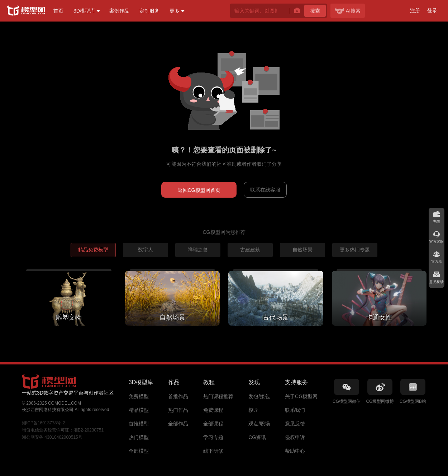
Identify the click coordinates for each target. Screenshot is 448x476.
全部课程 (213, 424)
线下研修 (213, 451)
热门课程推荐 (218, 396)
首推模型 (139, 424)
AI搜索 (348, 11)
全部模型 (139, 451)
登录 (432, 10)
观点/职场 (259, 424)
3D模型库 (84, 11)
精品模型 (139, 410)
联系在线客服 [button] (265, 190)
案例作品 (119, 11)
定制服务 (149, 11)
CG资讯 (257, 437)
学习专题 (213, 437)
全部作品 (178, 424)
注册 (415, 10)
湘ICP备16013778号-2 (43, 423)
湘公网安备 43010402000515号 (52, 437)
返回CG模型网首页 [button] (199, 190)
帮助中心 (295, 451)
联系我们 (295, 410)
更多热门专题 (355, 250)
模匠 (253, 410)
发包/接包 (259, 396)
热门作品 (178, 410)
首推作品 (178, 396)
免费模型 (139, 396)
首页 (58, 11)
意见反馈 (295, 424)
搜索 (315, 11)
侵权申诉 (295, 437)
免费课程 (213, 410)
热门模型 (139, 437)
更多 (175, 11)
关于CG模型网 (301, 396)
